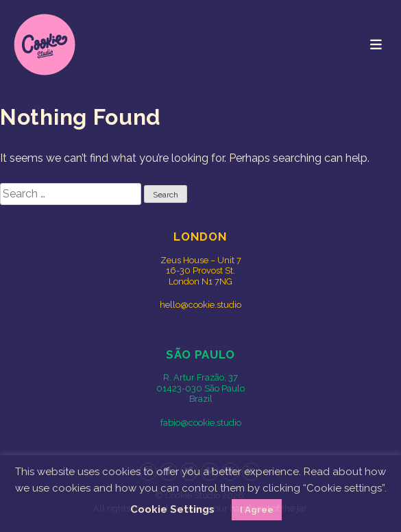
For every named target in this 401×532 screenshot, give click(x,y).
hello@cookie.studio (200, 305)
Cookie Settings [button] (172, 509)
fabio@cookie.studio (201, 423)
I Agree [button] (257, 510)
